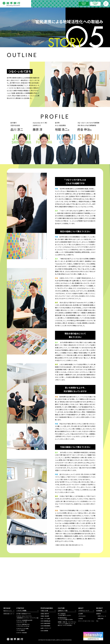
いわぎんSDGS (82, 616)
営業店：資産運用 (45, 616)
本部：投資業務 (44, 631)
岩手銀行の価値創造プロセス (24, 614)
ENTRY (84, 4)
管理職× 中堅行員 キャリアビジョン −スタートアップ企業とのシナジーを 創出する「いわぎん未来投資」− (67, 624)
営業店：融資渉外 (45, 614)
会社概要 (81, 614)
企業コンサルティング (46, 628)
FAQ (97, 621)
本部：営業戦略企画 (45, 621)
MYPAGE (95, 4)
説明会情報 (101, 619)
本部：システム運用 (45, 619)
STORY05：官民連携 (21, 633)
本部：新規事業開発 (45, 626)
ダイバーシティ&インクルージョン (86, 621)
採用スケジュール (102, 616)
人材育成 (81, 619)
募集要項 (99, 614)
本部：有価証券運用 (45, 623)
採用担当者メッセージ (9, 614)
